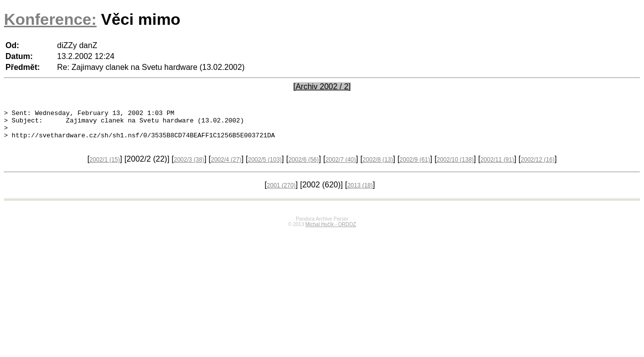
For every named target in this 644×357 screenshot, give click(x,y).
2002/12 (538, 166)
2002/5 (265, 166)
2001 (281, 191)
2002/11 (497, 166)
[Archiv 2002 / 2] (322, 87)
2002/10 (455, 166)
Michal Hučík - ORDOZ (330, 230)
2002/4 (226, 166)
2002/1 (104, 166)
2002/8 (378, 166)
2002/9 (415, 166)
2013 (360, 191)
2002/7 (341, 166)
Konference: (50, 19)
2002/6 (303, 166)
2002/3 (189, 166)
